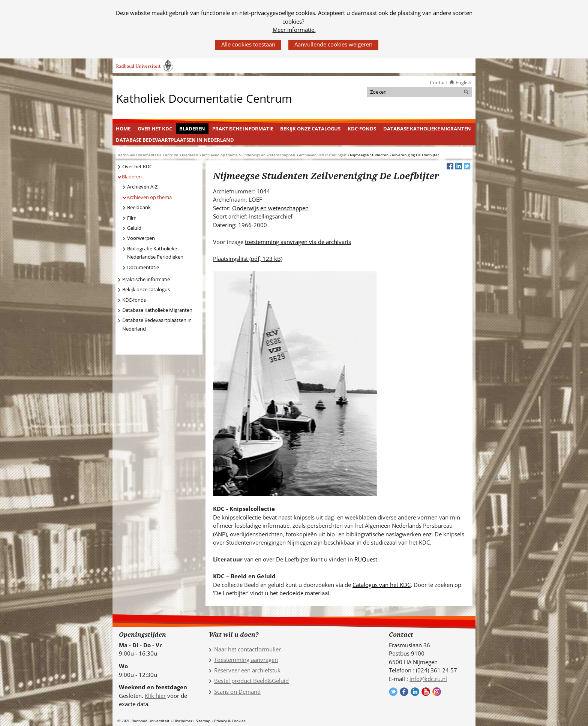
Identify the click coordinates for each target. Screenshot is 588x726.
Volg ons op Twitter (393, 692)
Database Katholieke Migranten (427, 129)
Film (132, 218)
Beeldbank (139, 207)
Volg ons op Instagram (437, 692)
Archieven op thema (149, 197)
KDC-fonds (362, 129)
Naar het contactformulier (247, 649)
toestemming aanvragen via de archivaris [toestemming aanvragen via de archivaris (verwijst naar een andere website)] (298, 242)
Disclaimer (183, 721)
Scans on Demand (237, 692)
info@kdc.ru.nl (428, 679)
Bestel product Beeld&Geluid (251, 681)
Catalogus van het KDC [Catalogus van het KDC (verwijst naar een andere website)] (382, 585)
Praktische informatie (243, 129)
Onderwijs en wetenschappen (270, 208)
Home (123, 129)
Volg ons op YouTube (426, 692)
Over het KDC (155, 129)
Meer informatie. (294, 30)
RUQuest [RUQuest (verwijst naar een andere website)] (366, 559)
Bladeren (192, 129)
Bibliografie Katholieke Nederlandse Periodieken (155, 253)
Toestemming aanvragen (246, 660)
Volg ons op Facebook (404, 692)
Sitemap (203, 721)
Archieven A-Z (142, 187)
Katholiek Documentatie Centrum (204, 98)
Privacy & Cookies (230, 721)
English (463, 82)
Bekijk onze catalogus (310, 129)
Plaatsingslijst (248, 259)
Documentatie (143, 267)
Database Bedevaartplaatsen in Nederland (175, 140)
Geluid (134, 228)
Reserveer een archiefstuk (247, 670)
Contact (439, 82)
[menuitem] (123, 129)
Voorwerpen (141, 238)
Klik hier (155, 696)
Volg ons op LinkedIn (415, 692)
